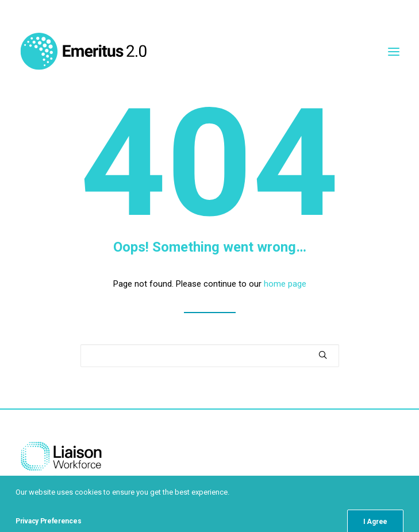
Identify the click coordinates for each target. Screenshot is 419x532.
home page (285, 284)
